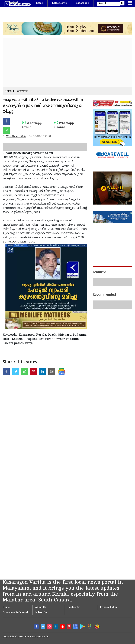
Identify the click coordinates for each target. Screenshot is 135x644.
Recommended (104, 295)
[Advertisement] (67, 63)
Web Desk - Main (16, 136)
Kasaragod (82, 3)
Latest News (59, 3)
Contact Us (74, 607)
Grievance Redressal (15, 613)
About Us (41, 607)
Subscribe (41, 613)
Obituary (23, 91)
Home (39, 3)
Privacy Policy (109, 607)
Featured (99, 272)
